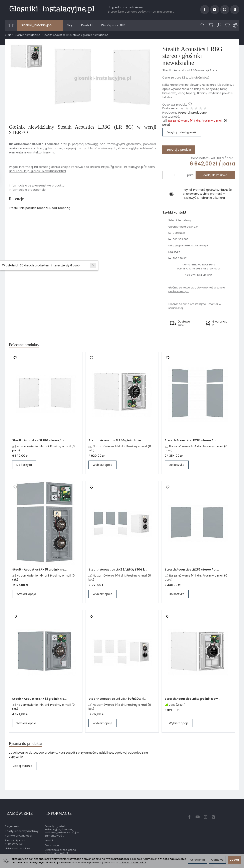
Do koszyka (24, 466)
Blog (70, 25)
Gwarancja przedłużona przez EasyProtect (60, 850)
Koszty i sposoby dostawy (22, 829)
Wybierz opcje (102, 466)
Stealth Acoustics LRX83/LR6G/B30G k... (118, 571)
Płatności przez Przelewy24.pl (15, 840)
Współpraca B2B (113, 25)
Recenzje (18, 199)
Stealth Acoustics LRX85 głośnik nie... (39, 571)
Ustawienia (198, 860)
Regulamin (12, 824)
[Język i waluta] (235, 25)
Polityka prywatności (18, 834)
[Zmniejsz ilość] (180, 175)
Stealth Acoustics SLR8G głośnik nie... (116, 442)
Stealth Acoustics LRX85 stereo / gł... (192, 442)
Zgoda (234, 860)
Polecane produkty (28, 345)
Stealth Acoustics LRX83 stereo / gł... (192, 571)
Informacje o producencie (27, 190)
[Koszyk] (212, 25)
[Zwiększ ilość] (166, 175)
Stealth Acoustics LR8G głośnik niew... (192, 700)
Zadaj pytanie (23, 769)
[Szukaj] (203, 25)
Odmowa (217, 860)
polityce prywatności (132, 862)
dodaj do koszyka (214, 175)
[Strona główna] (52, 9)
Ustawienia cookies (18, 847)
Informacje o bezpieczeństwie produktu (37, 185)
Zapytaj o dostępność (182, 132)
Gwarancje (52, 843)
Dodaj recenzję (60, 209)
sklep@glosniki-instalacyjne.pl (188, 245)
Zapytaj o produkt (179, 150)
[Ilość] (173, 175)
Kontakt (87, 25)
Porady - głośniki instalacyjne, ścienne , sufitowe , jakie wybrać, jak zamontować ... (62, 829)
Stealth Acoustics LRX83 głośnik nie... (39, 700)
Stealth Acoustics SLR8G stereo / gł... (39, 442)
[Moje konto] (220, 25)
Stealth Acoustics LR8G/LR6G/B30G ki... (117, 700)
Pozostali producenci (193, 113)
